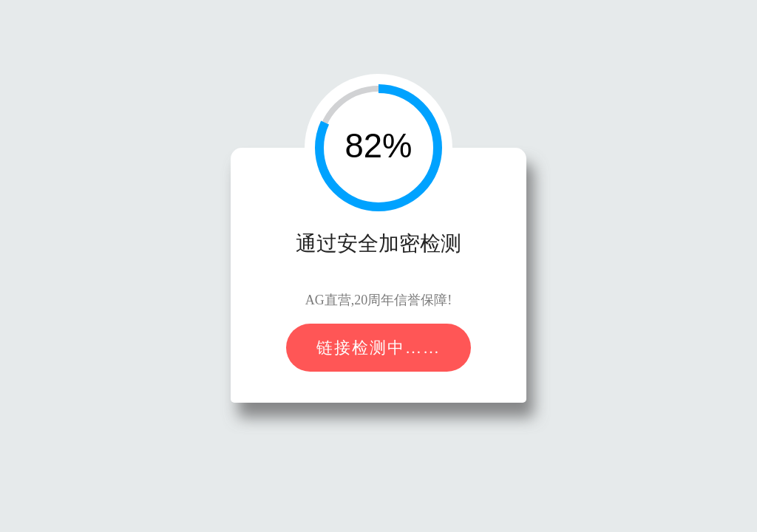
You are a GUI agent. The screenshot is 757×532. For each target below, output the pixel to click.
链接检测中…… (378, 348)
